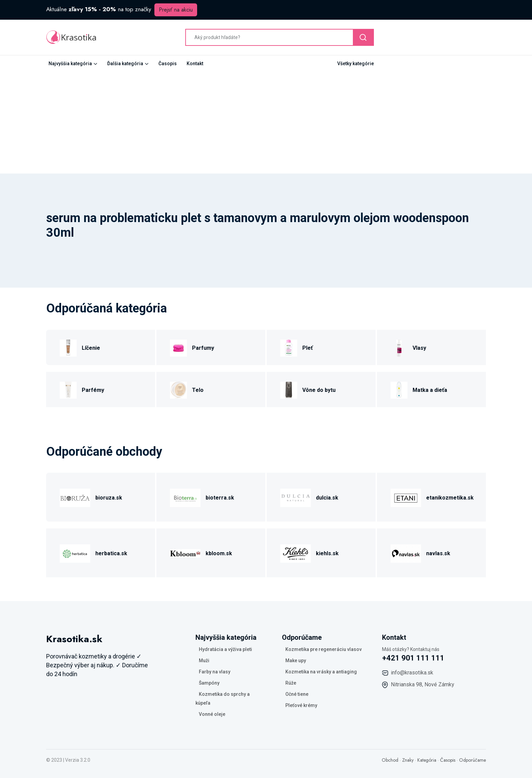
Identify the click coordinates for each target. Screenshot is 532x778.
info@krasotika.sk (412, 673)
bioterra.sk (220, 498)
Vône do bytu (319, 390)
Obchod (390, 760)
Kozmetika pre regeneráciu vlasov (324, 649)
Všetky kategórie (356, 64)
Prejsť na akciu (176, 10)
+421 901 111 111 (413, 658)
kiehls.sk (327, 553)
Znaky (408, 760)
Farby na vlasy (215, 672)
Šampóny (209, 683)
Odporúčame (472, 760)
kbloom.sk (219, 553)
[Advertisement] (266, 123)
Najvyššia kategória (70, 64)
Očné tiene (297, 694)
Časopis (168, 64)
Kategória (427, 760)
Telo (198, 390)
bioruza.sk (109, 498)
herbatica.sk (111, 553)
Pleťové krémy (301, 705)
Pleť (308, 348)
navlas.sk (438, 553)
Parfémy (93, 390)
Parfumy (203, 348)
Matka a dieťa (430, 390)
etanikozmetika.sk (450, 498)
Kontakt (195, 64)
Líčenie (91, 348)
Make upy (296, 661)
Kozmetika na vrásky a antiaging (321, 672)
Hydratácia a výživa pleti (225, 649)
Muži (204, 661)
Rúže (291, 683)
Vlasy (419, 348)
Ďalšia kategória (125, 64)
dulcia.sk (327, 498)
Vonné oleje (212, 714)
